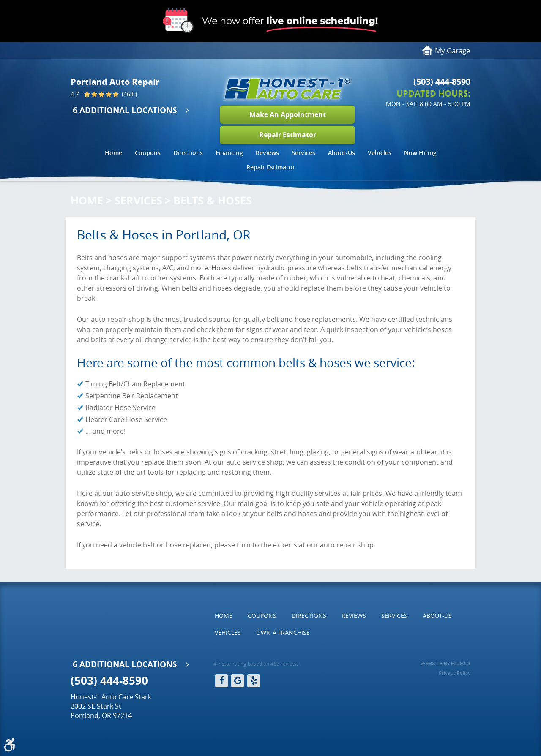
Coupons (148, 153)
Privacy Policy (455, 673)
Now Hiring (420, 153)
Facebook (221, 681)
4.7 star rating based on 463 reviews (256, 664)
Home (113, 153)
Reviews (267, 153)
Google (238, 681)
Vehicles (380, 153)
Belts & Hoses (213, 200)
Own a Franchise (283, 632)
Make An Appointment (288, 114)
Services (303, 153)
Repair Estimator (288, 135)
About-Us (342, 153)
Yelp (254, 681)
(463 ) (128, 95)
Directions (188, 153)
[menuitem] (113, 154)
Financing (229, 153)
